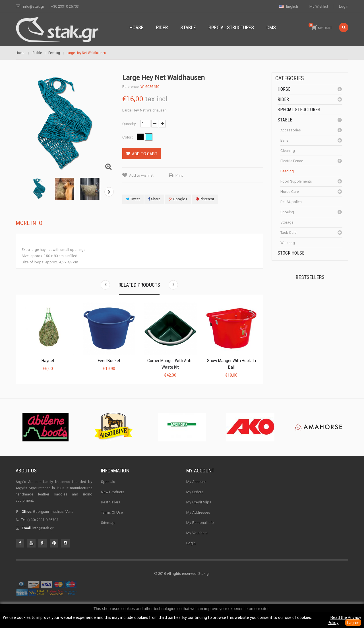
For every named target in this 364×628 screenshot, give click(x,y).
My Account (196, 493)
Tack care (288, 233)
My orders (195, 503)
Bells (284, 140)
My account (200, 482)
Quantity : (130, 124)
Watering (288, 243)
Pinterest (205, 199)
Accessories (291, 130)
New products (113, 503)
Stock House (291, 253)
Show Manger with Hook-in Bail (231, 364)
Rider (283, 99)
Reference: (131, 87)
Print (179, 175)
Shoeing (287, 212)
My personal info (200, 534)
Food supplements (296, 181)
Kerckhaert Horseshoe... (316, 300)
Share (154, 199)
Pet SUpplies (291, 202)
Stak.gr (204, 585)
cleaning (288, 151)
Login (344, 6)
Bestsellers (310, 277)
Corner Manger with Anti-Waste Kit (170, 364)
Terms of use (112, 523)
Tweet (133, 199)
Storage (287, 222)
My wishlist (319, 6)
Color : (128, 137)
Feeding (287, 171)
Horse (284, 89)
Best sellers (111, 513)
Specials (108, 493)
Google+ (178, 199)
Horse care (290, 192)
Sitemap (108, 534)
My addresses (198, 523)
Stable (285, 120)
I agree (353, 623)
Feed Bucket (109, 361)
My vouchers (197, 544)
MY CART (320, 26)
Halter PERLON (318, 332)
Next (109, 192)
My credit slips (199, 513)
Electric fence (292, 161)
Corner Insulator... (321, 366)
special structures (299, 110)
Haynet (48, 361)
